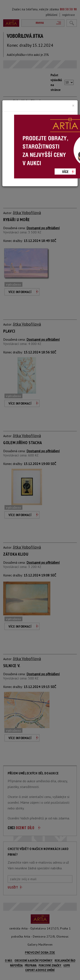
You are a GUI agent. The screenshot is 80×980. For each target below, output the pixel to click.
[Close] (73, 106)
